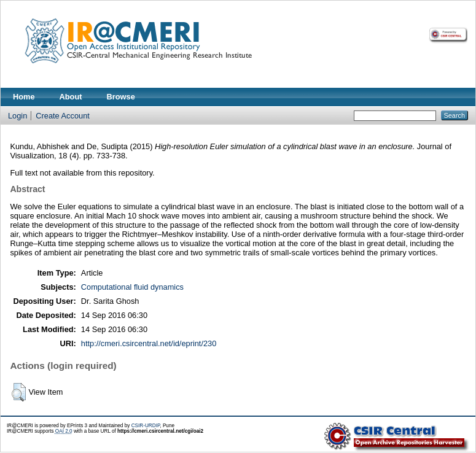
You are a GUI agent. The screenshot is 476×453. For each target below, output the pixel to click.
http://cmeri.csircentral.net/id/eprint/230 (149, 343)
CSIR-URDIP (146, 426)
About (71, 97)
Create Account (63, 116)
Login (18, 116)
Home (24, 97)
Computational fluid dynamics (132, 287)
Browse (121, 97)
